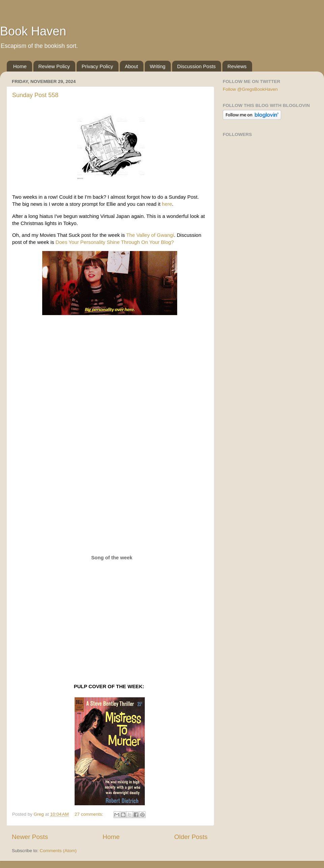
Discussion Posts (196, 66)
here (167, 204)
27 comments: (90, 814)
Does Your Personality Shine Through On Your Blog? (115, 242)
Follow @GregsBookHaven (250, 89)
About (131, 66)
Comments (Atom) (58, 851)
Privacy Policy (97, 66)
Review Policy (54, 66)
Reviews (237, 66)
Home (20, 66)
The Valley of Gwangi (150, 235)
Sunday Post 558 (35, 95)
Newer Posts (30, 837)
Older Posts (191, 837)
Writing (158, 66)
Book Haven (33, 31)
